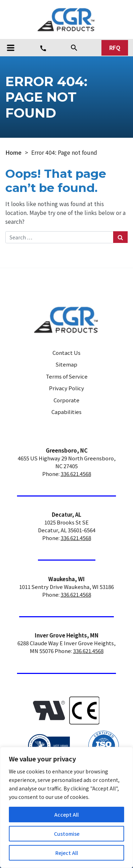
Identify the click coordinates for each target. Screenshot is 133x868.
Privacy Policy (66, 388)
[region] (66, 807)
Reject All (67, 853)
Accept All (66, 815)
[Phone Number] (43, 48)
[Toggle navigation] (11, 48)
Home (13, 152)
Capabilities (66, 412)
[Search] (74, 47)
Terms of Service (67, 376)
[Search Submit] (120, 237)
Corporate (66, 400)
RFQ (115, 48)
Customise (67, 834)
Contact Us (66, 353)
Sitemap (66, 364)
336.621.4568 (76, 474)
